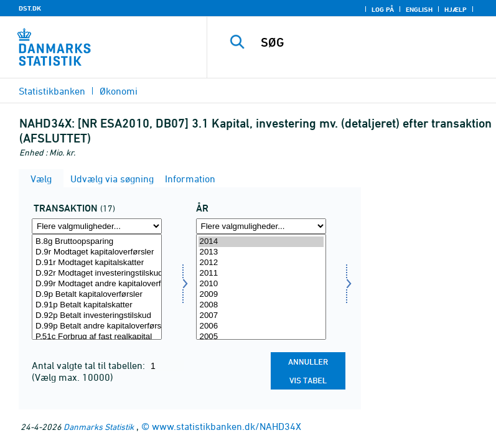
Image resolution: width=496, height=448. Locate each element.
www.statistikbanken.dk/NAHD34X (227, 426)
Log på (383, 9)
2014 (261, 242)
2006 (261, 326)
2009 (261, 295)
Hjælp (456, 9)
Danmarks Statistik (99, 427)
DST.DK (30, 8)
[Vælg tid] (261, 287)
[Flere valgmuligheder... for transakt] (97, 226)
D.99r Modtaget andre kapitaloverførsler (97, 284)
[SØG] (370, 42)
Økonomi (119, 91)
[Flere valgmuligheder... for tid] (261, 226)
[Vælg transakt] (97, 287)
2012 (261, 263)
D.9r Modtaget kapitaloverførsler (97, 252)
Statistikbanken (52, 91)
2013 (261, 252)
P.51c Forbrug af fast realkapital (97, 337)
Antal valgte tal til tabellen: (90, 365)
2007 (261, 316)
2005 (261, 337)
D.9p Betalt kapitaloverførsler (97, 295)
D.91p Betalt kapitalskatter (97, 305)
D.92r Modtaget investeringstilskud (97, 273)
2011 (261, 273)
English (419, 9)
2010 (261, 284)
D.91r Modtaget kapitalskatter (97, 263)
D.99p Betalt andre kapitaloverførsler (97, 326)
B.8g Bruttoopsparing (97, 242)
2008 (261, 305)
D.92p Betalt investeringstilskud (97, 316)
